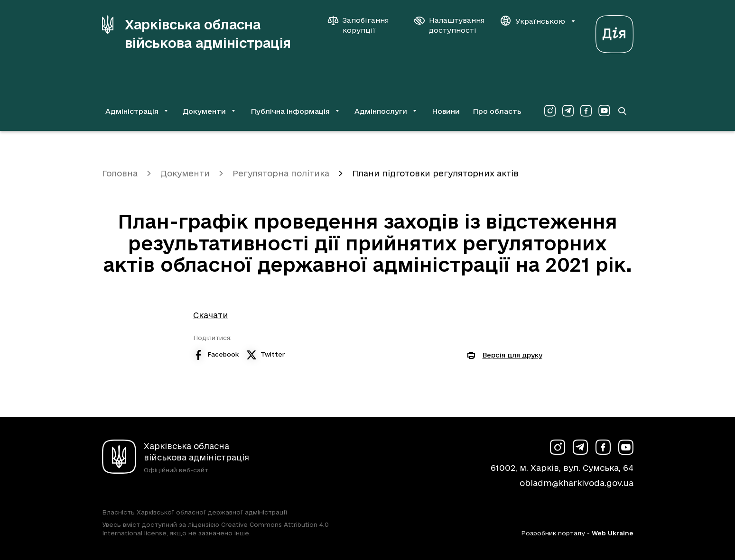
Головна (120, 173)
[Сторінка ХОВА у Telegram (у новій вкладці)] (568, 111)
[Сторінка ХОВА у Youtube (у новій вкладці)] (604, 111)
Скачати (211, 315)
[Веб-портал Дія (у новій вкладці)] (614, 32)
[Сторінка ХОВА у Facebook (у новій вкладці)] (586, 111)
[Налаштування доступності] (449, 25)
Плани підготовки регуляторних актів (435, 173)
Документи (185, 173)
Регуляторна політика (281, 173)
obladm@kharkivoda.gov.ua (577, 483)
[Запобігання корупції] (363, 25)
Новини (446, 111)
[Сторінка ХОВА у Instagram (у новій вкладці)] (550, 111)
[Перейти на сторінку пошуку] (622, 111)
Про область (497, 111)
